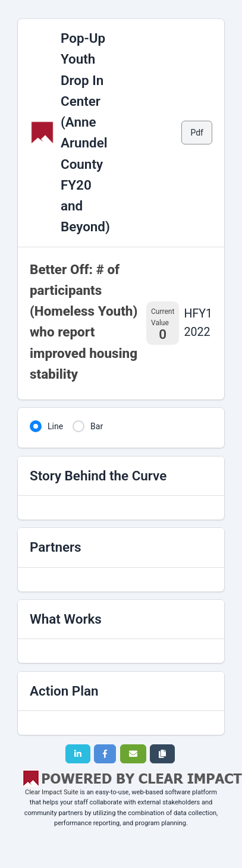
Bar (97, 426)
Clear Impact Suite (52, 792)
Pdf (197, 133)
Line (55, 426)
